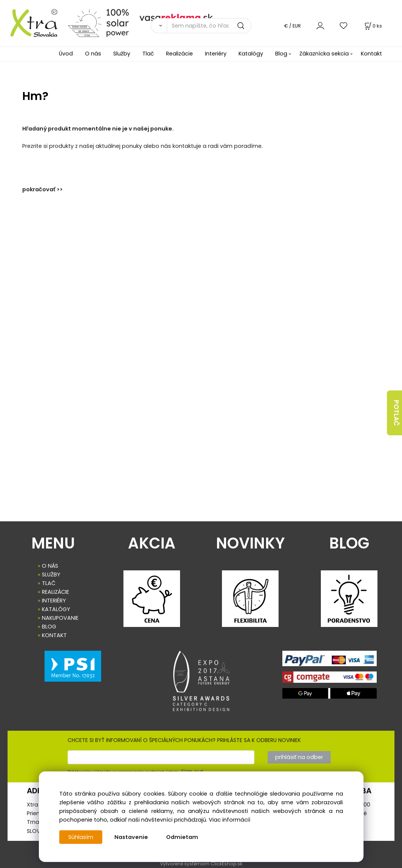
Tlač (148, 54)
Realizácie (179, 54)
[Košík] (373, 26)
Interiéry (216, 54)
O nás (93, 54)
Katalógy (251, 54)
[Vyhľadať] (159, 26)
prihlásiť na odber (299, 757)
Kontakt (371, 54)
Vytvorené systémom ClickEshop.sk (201, 864)
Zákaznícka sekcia (324, 54)
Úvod (66, 54)
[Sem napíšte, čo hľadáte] (209, 26)
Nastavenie (131, 837)
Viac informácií (229, 820)
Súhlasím (81, 837)
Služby (122, 54)
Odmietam (182, 837)
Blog (281, 54)
